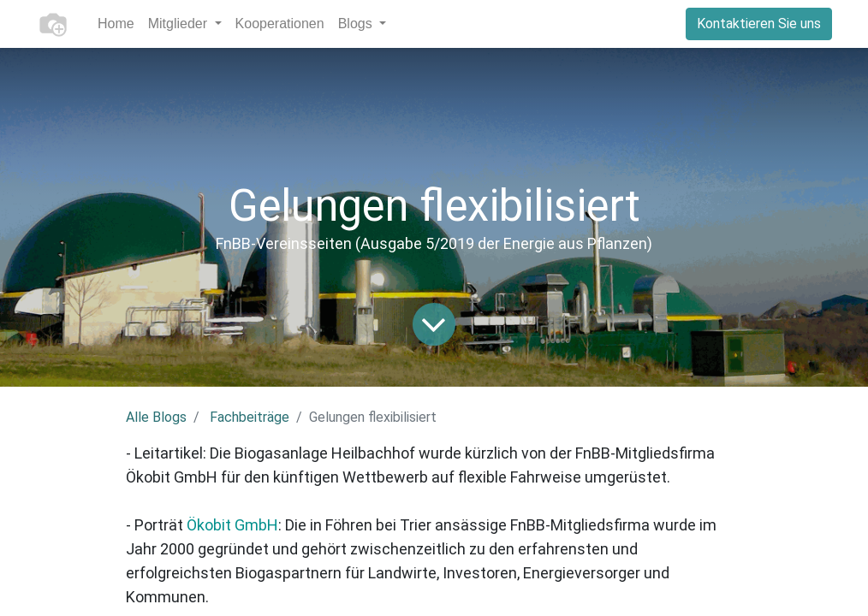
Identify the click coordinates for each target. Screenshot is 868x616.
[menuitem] (116, 24)
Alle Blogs (156, 417)
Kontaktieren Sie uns (759, 24)
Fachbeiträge (250, 417)
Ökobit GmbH (232, 525)
